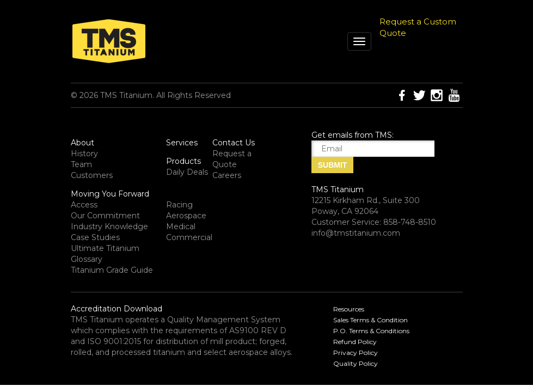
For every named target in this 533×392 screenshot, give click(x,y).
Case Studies (95, 237)
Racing (179, 205)
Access (84, 205)
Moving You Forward (110, 194)
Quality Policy (356, 363)
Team (81, 164)
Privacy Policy (356, 353)
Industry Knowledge (109, 226)
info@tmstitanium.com (356, 233)
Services (182, 143)
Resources (349, 309)
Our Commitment (105, 216)
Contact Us (234, 143)
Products (183, 161)
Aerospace (186, 216)
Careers (227, 175)
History (84, 154)
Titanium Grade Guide (112, 270)
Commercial (189, 237)
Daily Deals (187, 172)
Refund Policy (355, 342)
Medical (181, 226)
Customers (92, 175)
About (82, 143)
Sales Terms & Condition (370, 320)
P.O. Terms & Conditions (371, 331)
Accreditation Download (117, 309)
